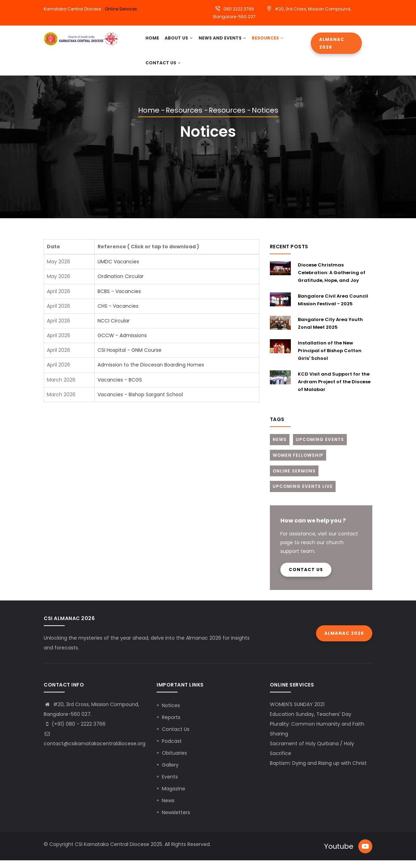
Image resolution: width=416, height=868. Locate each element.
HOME (153, 40)
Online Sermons (294, 478)
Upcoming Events (320, 446)
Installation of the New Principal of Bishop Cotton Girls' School (330, 358)
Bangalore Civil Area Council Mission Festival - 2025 (333, 307)
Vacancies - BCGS (120, 387)
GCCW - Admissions (122, 343)
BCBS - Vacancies (119, 298)
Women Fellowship (298, 462)
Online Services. (121, 9)
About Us (180, 40)
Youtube (339, 854)
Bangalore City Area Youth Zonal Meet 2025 (330, 330)
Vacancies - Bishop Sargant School (140, 401)
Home (149, 118)
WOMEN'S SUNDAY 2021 (297, 712)
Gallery (170, 772)
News (280, 446)
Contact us (306, 577)
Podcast (172, 748)
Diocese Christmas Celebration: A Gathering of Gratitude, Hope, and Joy (332, 280)
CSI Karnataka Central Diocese (112, 852)
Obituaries (174, 760)
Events (170, 784)
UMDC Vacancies (118, 269)
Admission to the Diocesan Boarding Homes (151, 372)
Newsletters (176, 820)
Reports (171, 725)
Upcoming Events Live (303, 494)
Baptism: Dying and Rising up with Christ (318, 770)
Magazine (174, 796)
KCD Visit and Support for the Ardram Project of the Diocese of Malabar (334, 389)
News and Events (223, 40)
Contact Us (163, 68)
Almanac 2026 (332, 43)
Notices (171, 713)
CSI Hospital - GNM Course (130, 357)
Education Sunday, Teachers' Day (311, 721)
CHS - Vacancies (118, 313)
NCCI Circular (114, 328)
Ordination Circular (121, 284)
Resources (268, 40)
